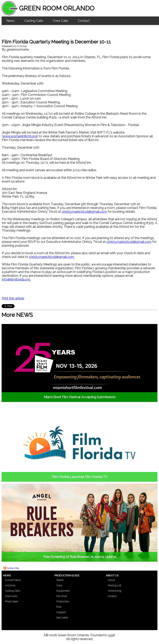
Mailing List (114, 585)
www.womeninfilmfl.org (20, 136)
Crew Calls (61, 21)
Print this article (13, 298)
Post (59, 607)
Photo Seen (12, 601)
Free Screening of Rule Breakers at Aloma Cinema (80, 557)
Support (61, 612)
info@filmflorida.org (16, 279)
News (11, 21)
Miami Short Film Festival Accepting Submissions (80, 397)
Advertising (115, 591)
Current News (13, 580)
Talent (60, 580)
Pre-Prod (62, 596)
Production (63, 601)
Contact (84, 21)
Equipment (63, 591)
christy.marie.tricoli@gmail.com (84, 212)
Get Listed (62, 618)
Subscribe (13, 568)
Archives (10, 585)
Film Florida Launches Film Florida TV (80, 477)
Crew (59, 585)
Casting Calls (34, 21)
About (111, 580)
